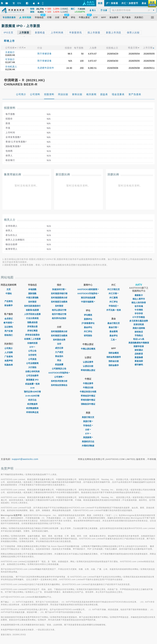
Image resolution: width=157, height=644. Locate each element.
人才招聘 (9, 352)
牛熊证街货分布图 (88, 392)
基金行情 (114, 327)
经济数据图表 (32, 408)
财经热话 (139, 332)
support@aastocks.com (25, 459)
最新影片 (139, 295)
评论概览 (88, 315)
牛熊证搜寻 (88, 383)
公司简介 (9, 348)
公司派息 (32, 359)
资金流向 (59, 356)
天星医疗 (10, 52)
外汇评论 (88, 331)
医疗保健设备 (45, 54)
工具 (114, 340)
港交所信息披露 (88, 298)
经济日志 (32, 400)
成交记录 (59, 348)
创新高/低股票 (32, 310)
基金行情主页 (114, 323)
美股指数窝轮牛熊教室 (139, 343)
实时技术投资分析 (59, 381)
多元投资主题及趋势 (139, 321)
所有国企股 (32, 327)
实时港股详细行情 (59, 293)
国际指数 (32, 293)
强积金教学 (114, 365)
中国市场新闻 (88, 302)
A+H (32, 388)
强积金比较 (114, 361)
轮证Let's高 (139, 339)
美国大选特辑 (139, 328)
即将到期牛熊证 (88, 400)
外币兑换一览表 (114, 310)
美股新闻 (88, 437)
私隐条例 (9, 365)
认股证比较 (88, 366)
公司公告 (32, 351)
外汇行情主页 (114, 289)
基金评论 (88, 327)
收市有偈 (139, 306)
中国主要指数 (32, 298)
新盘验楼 (139, 357)
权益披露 (59, 364)
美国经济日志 (88, 442)
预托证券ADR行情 (32, 392)
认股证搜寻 (88, 362)
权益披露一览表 (32, 384)
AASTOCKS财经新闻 (88, 289)
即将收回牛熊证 (88, 396)
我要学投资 (139, 346)
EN (19, 3)
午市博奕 (139, 310)
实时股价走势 (59, 340)
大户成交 (59, 352)
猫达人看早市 (139, 299)
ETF (32, 347)
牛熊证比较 (88, 388)
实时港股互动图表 (59, 302)
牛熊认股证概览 (88, 349)
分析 (88, 430)
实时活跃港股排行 (32, 306)
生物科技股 (32, 343)
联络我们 (9, 335)
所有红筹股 (32, 331)
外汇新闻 (114, 298)
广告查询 (9, 357)
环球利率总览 (32, 412)
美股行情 (88, 421)
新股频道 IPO (32, 380)
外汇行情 (114, 293)
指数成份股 (32, 322)
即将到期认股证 (88, 370)
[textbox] (133, 10)
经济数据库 (32, 404)
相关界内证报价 (59, 318)
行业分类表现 (32, 318)
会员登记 (9, 319)
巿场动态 (114, 306)
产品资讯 (9, 301)
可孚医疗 (10, 59)
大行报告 (32, 367)
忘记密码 (9, 327)
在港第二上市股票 (32, 339)
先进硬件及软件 (46, 68)
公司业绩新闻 (32, 363)
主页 (9, 289)
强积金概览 (114, 353)
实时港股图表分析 (59, 298)
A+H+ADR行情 (32, 396)
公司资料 (59, 377)
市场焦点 (139, 335)
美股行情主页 (88, 417)
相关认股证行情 (59, 310)
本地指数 (32, 289)
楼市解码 (139, 365)
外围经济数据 (88, 446)
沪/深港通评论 (88, 323)
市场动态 (88, 425)
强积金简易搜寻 (114, 357)
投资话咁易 (139, 324)
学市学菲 (139, 314)
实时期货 (32, 302)
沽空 (59, 344)
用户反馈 (9, 331)
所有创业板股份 (32, 335)
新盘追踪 (139, 361)
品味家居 (139, 354)
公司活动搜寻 (32, 376)
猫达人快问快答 (139, 303)
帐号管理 (9, 323)
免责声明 (9, 361)
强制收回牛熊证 (88, 404)
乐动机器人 (11, 67)
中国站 (9, 293)
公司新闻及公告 (59, 369)
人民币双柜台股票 (32, 314)
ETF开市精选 (139, 317)
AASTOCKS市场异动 (59, 373)
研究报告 (88, 336)
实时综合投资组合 (59, 385)
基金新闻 (114, 331)
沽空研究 (32, 355)
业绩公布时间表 (32, 371)
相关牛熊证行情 (59, 314)
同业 (59, 360)
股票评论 (88, 319)
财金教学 (9, 305)
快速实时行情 (59, 289)
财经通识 (139, 350)
